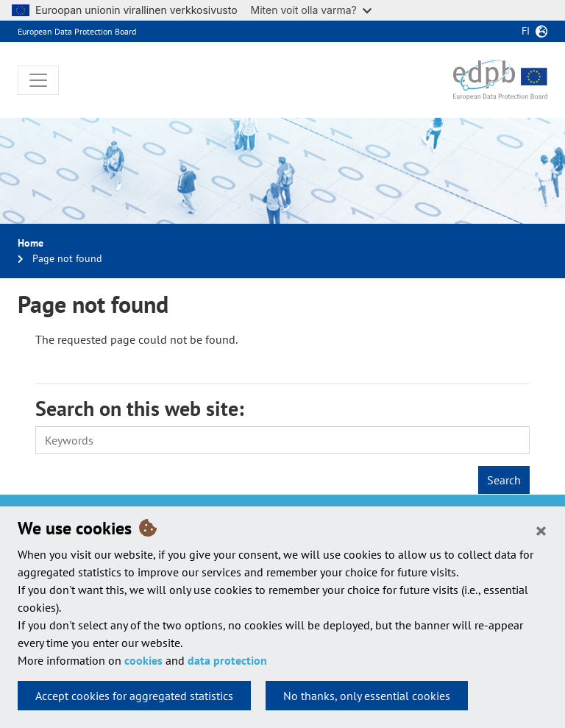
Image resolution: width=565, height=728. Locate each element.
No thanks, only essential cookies (367, 696)
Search (504, 480)
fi (526, 31)
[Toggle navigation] (38, 80)
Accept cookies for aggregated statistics (134, 696)
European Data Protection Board (77, 31)
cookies (143, 660)
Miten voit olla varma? (311, 10)
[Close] (541, 530)
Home (31, 243)
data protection (227, 660)
